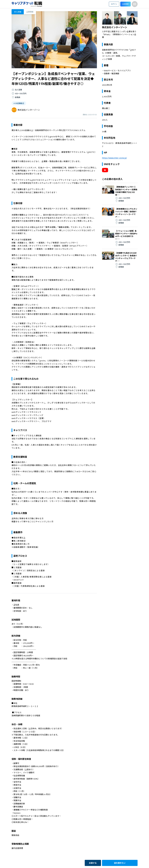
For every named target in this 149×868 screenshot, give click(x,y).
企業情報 (30, 12)
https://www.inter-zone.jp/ (114, 158)
